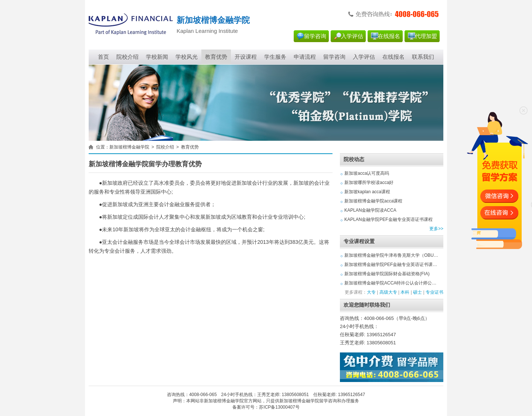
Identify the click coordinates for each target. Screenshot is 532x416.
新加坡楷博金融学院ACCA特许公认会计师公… (390, 283)
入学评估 (352, 36)
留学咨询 (315, 36)
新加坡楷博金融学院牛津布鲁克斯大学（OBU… (391, 255)
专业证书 (434, 292)
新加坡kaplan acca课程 (367, 192)
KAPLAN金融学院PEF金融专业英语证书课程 (388, 219)
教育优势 (216, 57)
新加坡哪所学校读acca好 (369, 183)
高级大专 (388, 292)
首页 (103, 57)
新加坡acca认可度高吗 (367, 173)
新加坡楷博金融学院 (129, 147)
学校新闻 (157, 57)
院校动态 (354, 159)
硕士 (417, 292)
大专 (371, 292)
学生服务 (275, 57)
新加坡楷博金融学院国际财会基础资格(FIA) (387, 274)
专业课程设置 (359, 241)
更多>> (436, 229)
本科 (405, 292)
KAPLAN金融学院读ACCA (370, 210)
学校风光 (187, 57)
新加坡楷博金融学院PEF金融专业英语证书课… (391, 265)
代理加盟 (426, 36)
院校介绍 (127, 57)
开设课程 (246, 57)
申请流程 (305, 57)
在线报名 (389, 36)
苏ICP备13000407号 (279, 407)
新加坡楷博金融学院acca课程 (373, 201)
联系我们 (423, 57)
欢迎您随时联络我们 (367, 305)
